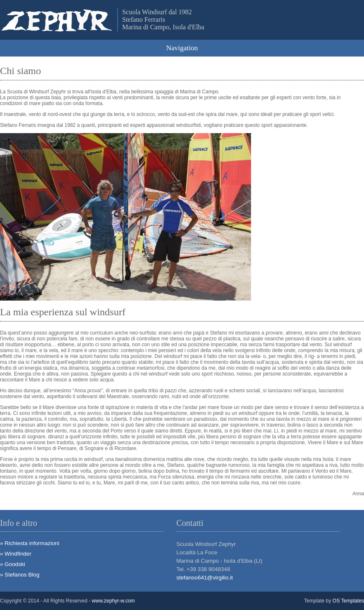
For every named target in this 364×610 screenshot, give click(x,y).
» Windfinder (16, 554)
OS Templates (348, 601)
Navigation (182, 48)
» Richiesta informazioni (30, 543)
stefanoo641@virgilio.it (205, 578)
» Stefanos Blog (20, 575)
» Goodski (13, 564)
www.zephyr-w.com (114, 601)
